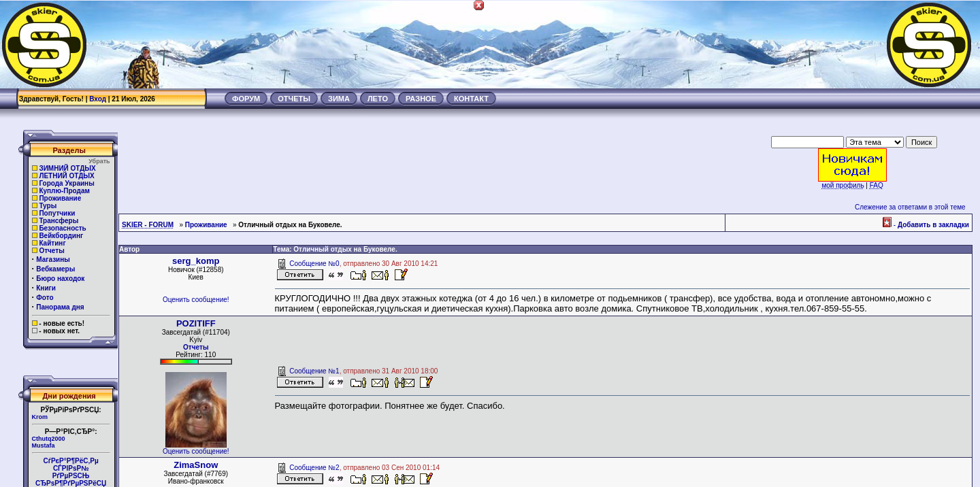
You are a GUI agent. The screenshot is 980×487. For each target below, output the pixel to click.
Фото (45, 298)
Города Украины (66, 183)
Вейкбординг (61, 236)
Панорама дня (60, 307)
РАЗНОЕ (421, 99)
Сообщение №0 (314, 264)
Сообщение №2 (314, 468)
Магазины (53, 259)
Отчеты (51, 251)
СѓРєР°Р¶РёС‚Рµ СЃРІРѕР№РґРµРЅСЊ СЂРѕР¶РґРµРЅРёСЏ (71, 472)
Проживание (60, 198)
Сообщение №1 (314, 371)
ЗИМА (339, 99)
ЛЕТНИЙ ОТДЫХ (66, 176)
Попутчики (57, 213)
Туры (48, 206)
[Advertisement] (732, 44)
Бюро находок (60, 279)
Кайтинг (52, 243)
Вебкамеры (55, 269)
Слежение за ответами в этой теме (910, 207)
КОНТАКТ (471, 99)
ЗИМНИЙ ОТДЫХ (67, 168)
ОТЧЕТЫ (294, 99)
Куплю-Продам (64, 191)
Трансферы (59, 221)
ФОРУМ (246, 99)
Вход (98, 99)
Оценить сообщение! (196, 300)
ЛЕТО (378, 99)
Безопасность (62, 228)
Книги (46, 288)
